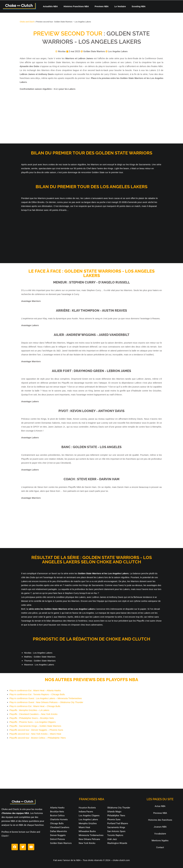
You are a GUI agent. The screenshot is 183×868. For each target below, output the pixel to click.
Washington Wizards (117, 843)
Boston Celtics (57, 816)
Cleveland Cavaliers (60, 827)
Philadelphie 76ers (116, 816)
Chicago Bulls (57, 823)
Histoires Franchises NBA (76, 6)
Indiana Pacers (86, 812)
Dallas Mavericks (59, 831)
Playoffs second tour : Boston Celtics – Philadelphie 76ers (38, 738)
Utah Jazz (112, 839)
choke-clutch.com (121, 860)
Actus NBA (160, 806)
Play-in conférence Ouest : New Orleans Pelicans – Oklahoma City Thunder (46, 702)
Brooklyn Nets (57, 812)
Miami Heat (84, 827)
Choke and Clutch (27, 22)
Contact (160, 847)
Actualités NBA (50, 6)
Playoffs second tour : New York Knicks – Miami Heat (35, 734)
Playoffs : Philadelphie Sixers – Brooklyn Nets (32, 718)
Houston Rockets (87, 808)
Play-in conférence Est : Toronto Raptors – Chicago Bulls (37, 694)
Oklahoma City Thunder (119, 808)
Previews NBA (102, 6)
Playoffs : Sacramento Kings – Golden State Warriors (35, 726)
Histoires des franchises (160, 820)
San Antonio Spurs (116, 831)
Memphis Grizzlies (88, 823)
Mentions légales (160, 841)
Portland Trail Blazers (118, 823)
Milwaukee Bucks (87, 831)
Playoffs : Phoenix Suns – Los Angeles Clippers (33, 722)
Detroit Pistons (58, 839)
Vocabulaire (160, 834)
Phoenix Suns (114, 819)
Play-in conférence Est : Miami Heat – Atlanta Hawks (35, 690)
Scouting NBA (139, 6)
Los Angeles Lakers (88, 819)
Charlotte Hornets (59, 819)
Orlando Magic (114, 812)
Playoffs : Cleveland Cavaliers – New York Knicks (33, 714)
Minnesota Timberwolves (91, 835)
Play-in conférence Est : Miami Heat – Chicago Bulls (35, 706)
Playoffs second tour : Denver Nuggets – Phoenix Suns (36, 730)
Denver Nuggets (58, 835)
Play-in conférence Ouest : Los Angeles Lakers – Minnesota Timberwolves (46, 698)
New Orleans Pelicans (89, 839)
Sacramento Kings (116, 827)
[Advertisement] (92, 117)
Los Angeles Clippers (89, 816)
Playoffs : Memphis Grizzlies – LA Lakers (29, 710)
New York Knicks (87, 843)
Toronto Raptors (115, 835)
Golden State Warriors (61, 843)
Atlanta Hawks (57, 808)
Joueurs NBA (160, 827)
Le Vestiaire (120, 6)
